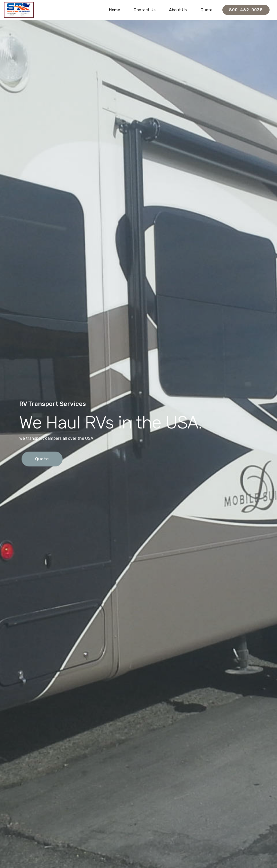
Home (115, 10)
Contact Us (145, 10)
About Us (178, 10)
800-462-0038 (246, 10)
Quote (206, 10)
